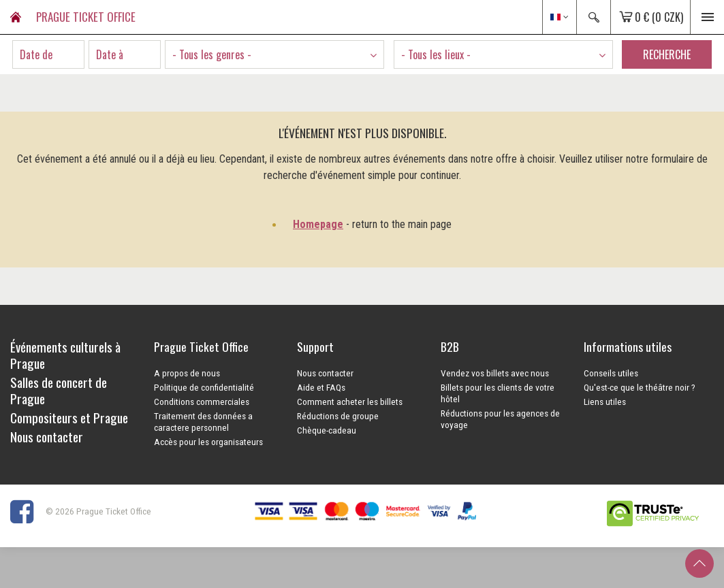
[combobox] (274, 54)
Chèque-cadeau (327, 430)
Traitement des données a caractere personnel (203, 422)
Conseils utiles (611, 373)
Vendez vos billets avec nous (495, 373)
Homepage (318, 224)
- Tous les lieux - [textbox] (436, 54)
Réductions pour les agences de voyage (500, 419)
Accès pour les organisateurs (208, 442)
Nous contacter (325, 373)
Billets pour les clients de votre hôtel (498, 393)
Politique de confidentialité (204, 387)
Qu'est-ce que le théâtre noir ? (640, 387)
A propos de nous (187, 373)
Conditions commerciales (202, 402)
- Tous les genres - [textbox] (212, 54)
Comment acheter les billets (350, 402)
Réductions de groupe (338, 416)
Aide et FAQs (321, 387)
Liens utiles (605, 402)
